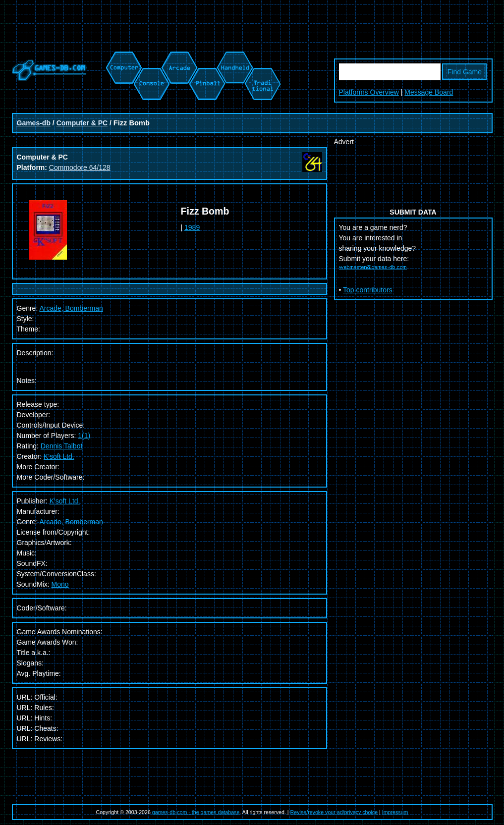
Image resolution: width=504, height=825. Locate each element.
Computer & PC (82, 123)
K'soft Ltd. (59, 456)
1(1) (84, 436)
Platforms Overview (369, 92)
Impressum (395, 812)
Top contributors (368, 290)
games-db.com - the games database (196, 812)
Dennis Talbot (62, 446)
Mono (60, 584)
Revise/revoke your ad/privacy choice (334, 812)
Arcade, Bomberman (71, 522)
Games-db (34, 123)
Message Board (429, 92)
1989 (192, 227)
